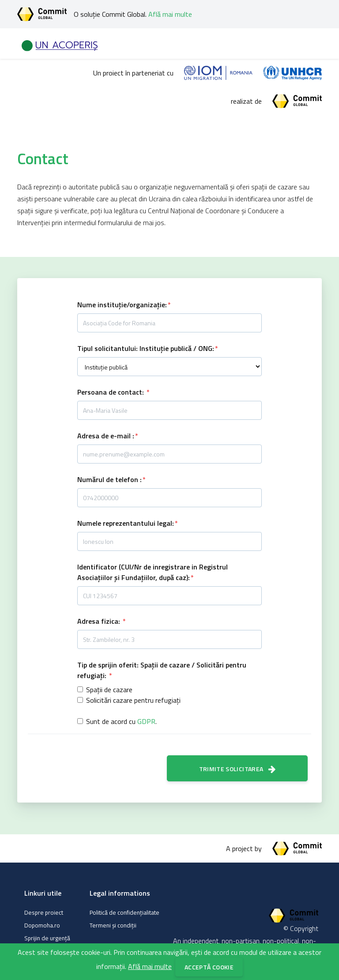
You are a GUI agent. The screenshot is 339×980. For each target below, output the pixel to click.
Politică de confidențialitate (124, 912)
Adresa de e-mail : (106, 436)
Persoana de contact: (111, 392)
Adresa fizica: (100, 621)
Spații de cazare (109, 690)
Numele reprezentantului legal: (126, 523)
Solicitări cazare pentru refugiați (133, 700)
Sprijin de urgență (47, 938)
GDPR (146, 721)
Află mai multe (170, 14)
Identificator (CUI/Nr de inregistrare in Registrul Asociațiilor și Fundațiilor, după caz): (153, 572)
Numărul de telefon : (109, 479)
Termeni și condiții (113, 925)
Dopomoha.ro (42, 925)
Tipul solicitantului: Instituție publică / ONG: (146, 348)
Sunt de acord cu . (121, 721)
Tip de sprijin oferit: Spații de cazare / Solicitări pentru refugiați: (162, 670)
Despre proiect (44, 912)
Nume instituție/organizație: (122, 305)
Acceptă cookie (209, 967)
